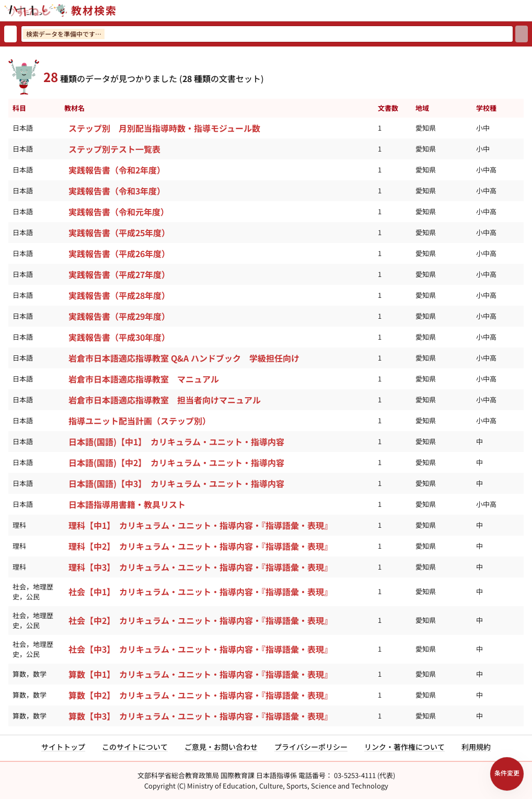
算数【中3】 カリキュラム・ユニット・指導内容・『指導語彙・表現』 (200, 716)
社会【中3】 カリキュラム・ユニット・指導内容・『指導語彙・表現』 (200, 649)
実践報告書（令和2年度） (117, 170)
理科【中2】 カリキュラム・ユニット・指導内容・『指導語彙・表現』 (200, 546)
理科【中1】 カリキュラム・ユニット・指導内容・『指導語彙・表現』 (200, 525)
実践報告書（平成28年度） (119, 295)
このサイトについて (135, 747)
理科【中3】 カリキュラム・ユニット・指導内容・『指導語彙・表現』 (200, 567)
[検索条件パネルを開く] (507, 774)
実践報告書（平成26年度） (119, 253)
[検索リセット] (10, 34)
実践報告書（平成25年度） (119, 233)
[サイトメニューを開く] (528, 10)
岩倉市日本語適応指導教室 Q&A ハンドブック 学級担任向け (184, 358)
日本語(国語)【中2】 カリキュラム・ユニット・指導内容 (176, 462)
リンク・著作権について (404, 747)
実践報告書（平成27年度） (119, 274)
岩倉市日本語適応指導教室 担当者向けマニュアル (165, 400)
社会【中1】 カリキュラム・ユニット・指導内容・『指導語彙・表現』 (200, 592)
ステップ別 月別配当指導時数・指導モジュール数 (164, 128)
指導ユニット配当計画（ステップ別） (140, 421)
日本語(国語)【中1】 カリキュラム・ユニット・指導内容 (176, 442)
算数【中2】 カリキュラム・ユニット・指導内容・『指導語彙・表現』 (200, 695)
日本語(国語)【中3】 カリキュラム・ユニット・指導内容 (176, 483)
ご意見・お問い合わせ (221, 747)
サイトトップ (63, 747)
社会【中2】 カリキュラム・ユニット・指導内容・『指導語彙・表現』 (200, 620)
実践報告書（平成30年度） (119, 337)
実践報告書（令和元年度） (119, 212)
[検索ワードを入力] (267, 34)
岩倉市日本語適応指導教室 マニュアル (144, 379)
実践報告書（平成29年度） (119, 316)
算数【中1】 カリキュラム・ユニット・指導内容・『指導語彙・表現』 (200, 674)
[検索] (522, 34)
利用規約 (476, 747)
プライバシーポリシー (311, 747)
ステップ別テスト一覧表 (114, 149)
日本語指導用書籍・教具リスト (127, 504)
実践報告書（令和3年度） (117, 191)
